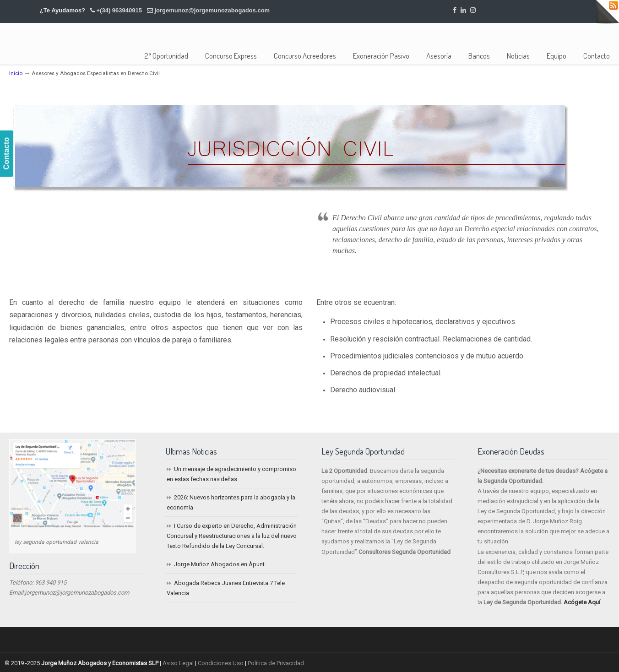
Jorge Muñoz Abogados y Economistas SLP (84, 39)
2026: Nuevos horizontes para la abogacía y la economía (231, 502)
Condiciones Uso (221, 663)
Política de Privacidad (276, 663)
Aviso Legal (178, 663)
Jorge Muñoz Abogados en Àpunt (219, 564)
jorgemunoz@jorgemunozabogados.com (212, 10)
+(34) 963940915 (119, 10)
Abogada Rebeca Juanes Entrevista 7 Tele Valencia (226, 588)
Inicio (16, 73)
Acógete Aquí (582, 602)
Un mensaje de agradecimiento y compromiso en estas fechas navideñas (231, 474)
